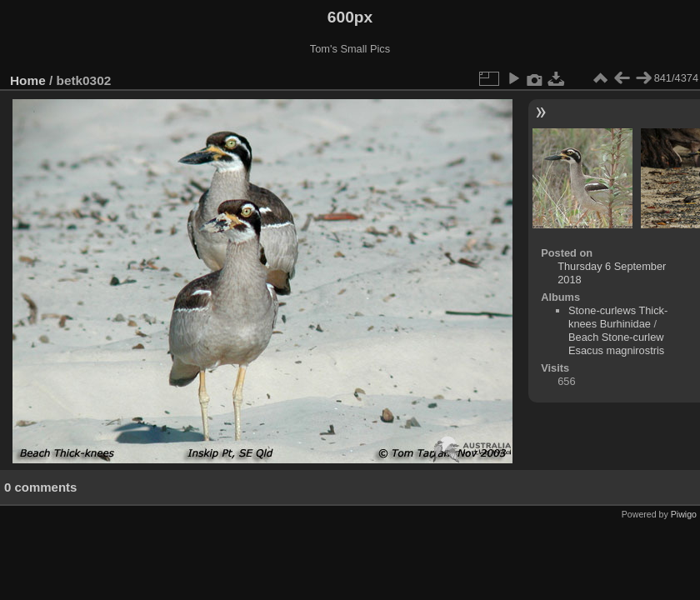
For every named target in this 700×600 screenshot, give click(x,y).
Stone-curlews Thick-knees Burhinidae (618, 317)
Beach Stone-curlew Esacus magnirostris (616, 344)
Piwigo (684, 514)
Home (28, 80)
